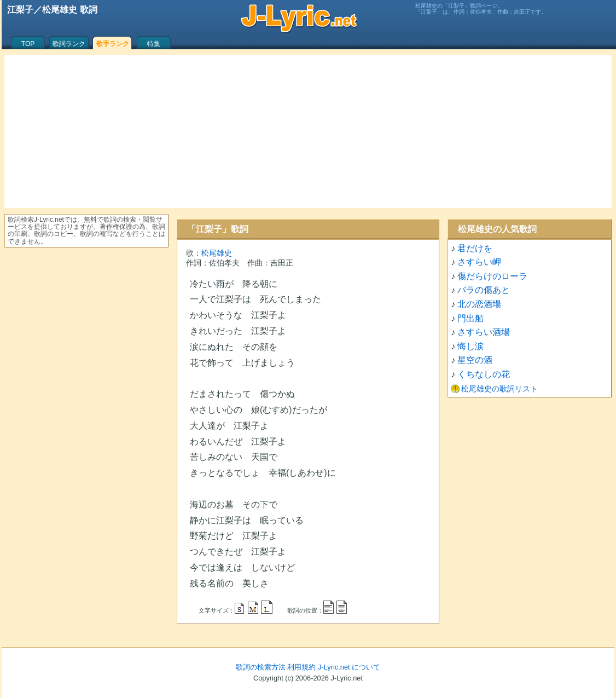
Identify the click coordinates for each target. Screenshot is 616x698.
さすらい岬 (479, 262)
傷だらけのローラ (492, 276)
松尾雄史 (217, 253)
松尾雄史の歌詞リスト (499, 389)
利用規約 (301, 667)
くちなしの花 (484, 374)
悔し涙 (470, 346)
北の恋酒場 (479, 304)
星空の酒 (475, 360)
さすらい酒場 (484, 332)
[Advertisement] (308, 131)
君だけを (475, 248)
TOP (28, 44)
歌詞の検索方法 (261, 667)
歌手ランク (113, 44)
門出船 (470, 318)
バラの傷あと (484, 290)
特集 (154, 44)
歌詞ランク (69, 44)
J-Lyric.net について (349, 667)
